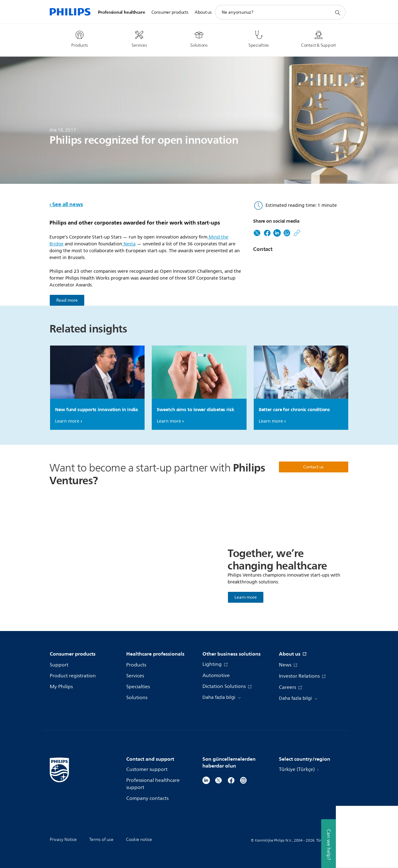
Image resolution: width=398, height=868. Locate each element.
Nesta (129, 244)
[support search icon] (337, 12)
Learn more (67, 421)
